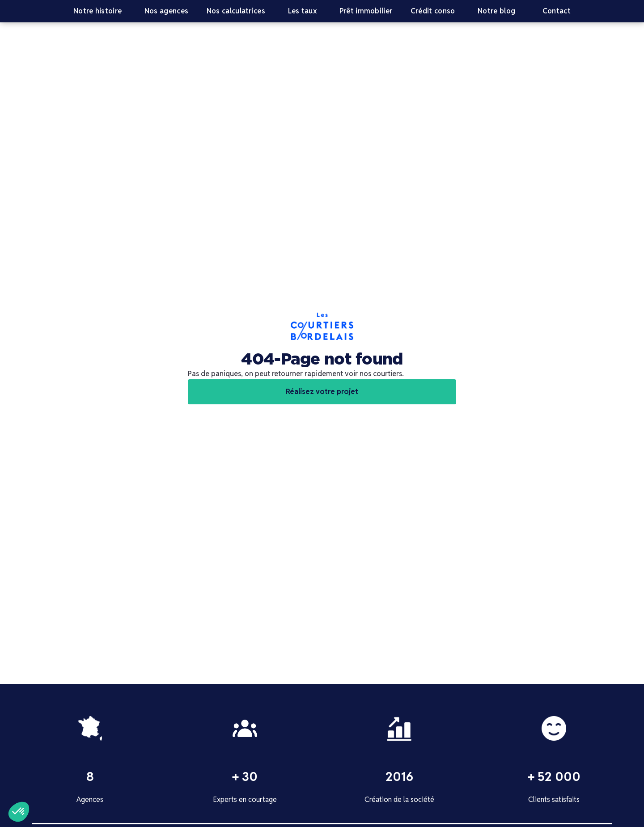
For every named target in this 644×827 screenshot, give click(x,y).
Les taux (302, 11)
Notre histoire (97, 11)
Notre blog (496, 11)
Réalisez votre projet (322, 392)
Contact (557, 11)
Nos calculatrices (236, 11)
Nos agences (166, 11)
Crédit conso (433, 11)
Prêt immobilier (366, 11)
